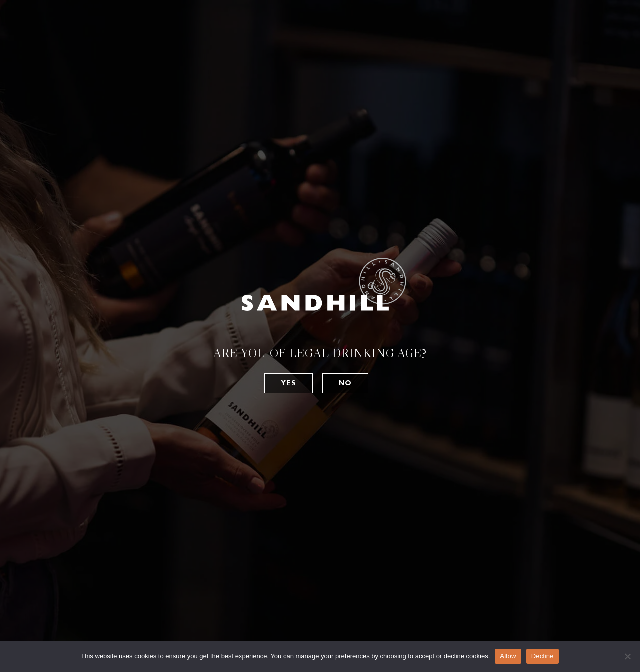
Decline (543, 656)
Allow (508, 656)
